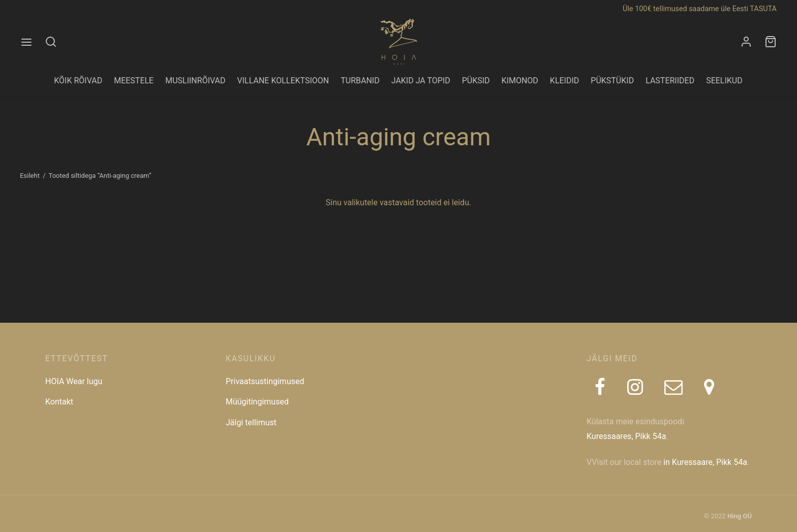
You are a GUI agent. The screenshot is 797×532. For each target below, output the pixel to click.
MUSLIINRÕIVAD (195, 81)
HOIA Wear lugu (74, 381)
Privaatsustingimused (265, 381)
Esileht (30, 176)
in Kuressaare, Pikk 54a (705, 462)
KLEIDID (564, 81)
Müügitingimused (257, 402)
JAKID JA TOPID (421, 81)
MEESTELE (134, 81)
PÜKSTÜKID (612, 81)
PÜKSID (476, 81)
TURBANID (360, 81)
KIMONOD (520, 81)
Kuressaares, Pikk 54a (626, 436)
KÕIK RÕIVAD (78, 81)
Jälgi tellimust (251, 423)
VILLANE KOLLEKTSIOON (283, 81)
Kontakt (59, 402)
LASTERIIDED (670, 81)
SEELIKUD (724, 81)
